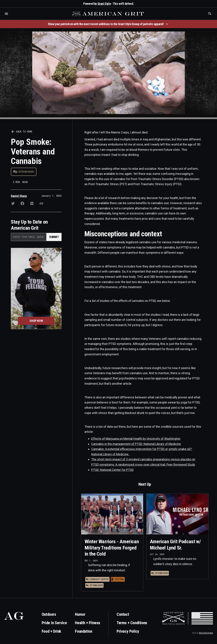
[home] (108, 14)
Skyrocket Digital (206, 633)
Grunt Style (104, 4)
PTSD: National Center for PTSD (112, 470)
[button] (6, 14)
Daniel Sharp (19, 196)
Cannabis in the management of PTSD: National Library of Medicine (136, 444)
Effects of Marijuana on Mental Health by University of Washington (136, 439)
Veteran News (26, 172)
